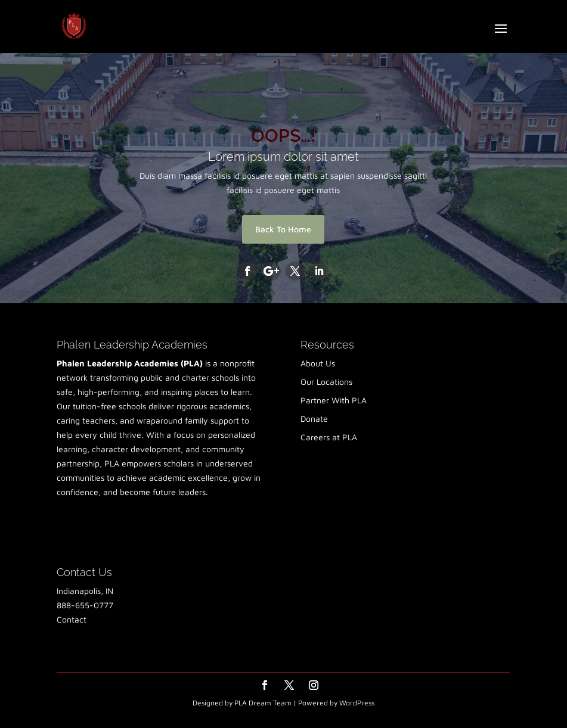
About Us (318, 363)
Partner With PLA (334, 400)
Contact (72, 619)
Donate (314, 419)
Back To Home (283, 229)
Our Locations (326, 382)
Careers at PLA (329, 437)
